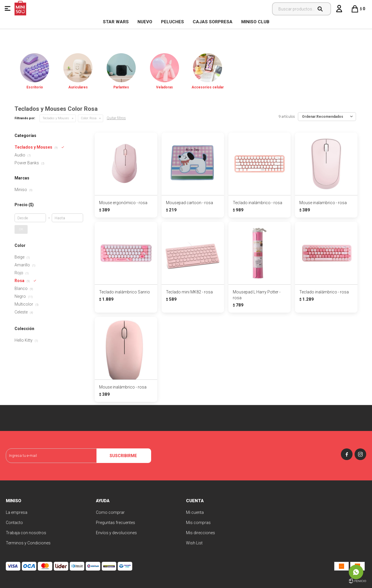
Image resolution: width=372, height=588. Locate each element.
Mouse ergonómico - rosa (123, 203)
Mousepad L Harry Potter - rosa (257, 295)
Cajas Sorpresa (213, 22)
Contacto (14, 523)
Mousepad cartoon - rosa (189, 203)
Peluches (172, 22)
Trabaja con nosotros (26, 533)
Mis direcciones (201, 533)
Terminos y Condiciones (28, 543)
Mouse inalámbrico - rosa (123, 387)
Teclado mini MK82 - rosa (189, 292)
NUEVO (145, 22)
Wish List (194, 543)
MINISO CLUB (255, 22)
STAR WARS (116, 22)
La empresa (17, 512)
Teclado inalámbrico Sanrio (125, 292)
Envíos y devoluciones (116, 533)
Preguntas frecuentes (116, 523)
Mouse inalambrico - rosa (323, 203)
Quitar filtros (116, 118)
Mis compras (198, 523)
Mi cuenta (195, 512)
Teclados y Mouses (56, 118)
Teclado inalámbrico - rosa (257, 203)
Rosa (89, 118)
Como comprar (110, 512)
